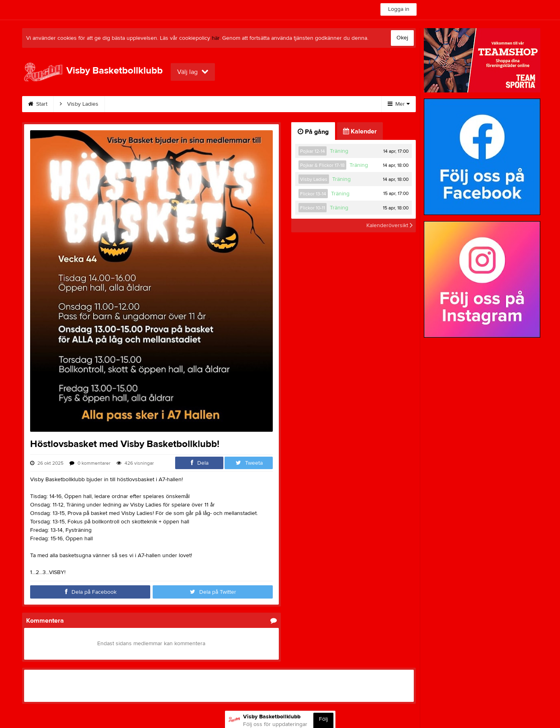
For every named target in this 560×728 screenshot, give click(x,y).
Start (38, 104)
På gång (313, 132)
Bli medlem (171, 104)
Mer (399, 104)
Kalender (126, 104)
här (216, 38)
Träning (339, 151)
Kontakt (271, 104)
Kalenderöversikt (389, 226)
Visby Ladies (79, 104)
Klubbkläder (315, 104)
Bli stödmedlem (223, 104)
